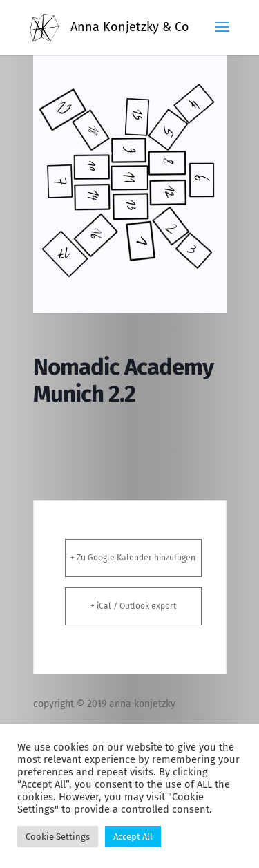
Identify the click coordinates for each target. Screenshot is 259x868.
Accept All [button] (133, 837)
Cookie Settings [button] (58, 837)
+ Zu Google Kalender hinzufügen (133, 558)
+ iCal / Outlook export (133, 606)
